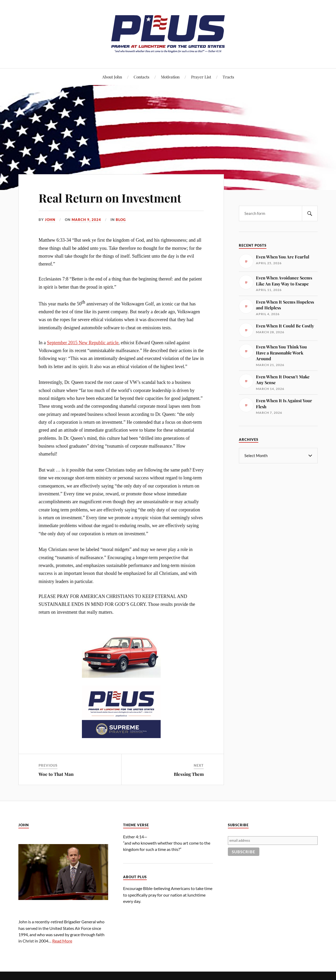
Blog (121, 220)
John (50, 220)
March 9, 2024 (86, 220)
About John (112, 77)
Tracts (228, 77)
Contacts (141, 77)
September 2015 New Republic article (83, 343)
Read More (62, 941)
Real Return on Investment (110, 198)
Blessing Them (189, 774)
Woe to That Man (56, 774)
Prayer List (201, 77)
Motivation (170, 77)
